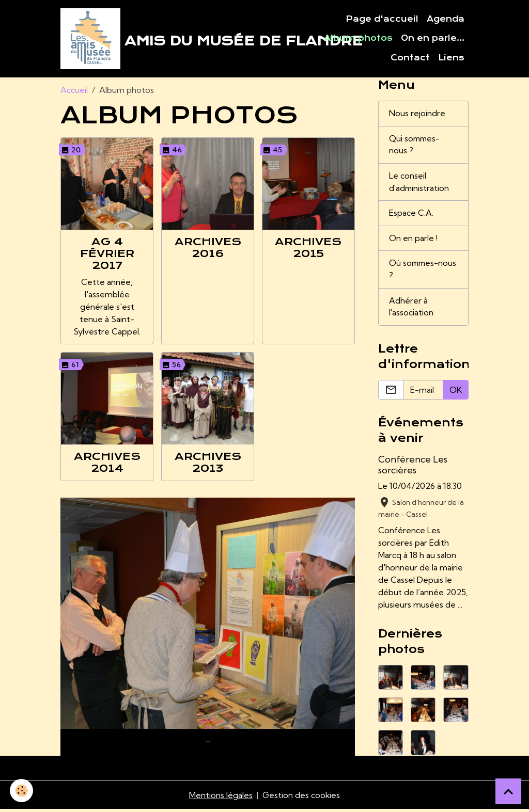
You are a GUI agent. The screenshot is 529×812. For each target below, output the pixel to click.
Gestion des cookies (301, 798)
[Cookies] (22, 791)
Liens (451, 58)
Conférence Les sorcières (413, 468)
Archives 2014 (107, 463)
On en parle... (433, 39)
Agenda (446, 20)
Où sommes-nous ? (415, 272)
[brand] (182, 39)
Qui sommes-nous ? (415, 146)
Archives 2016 (208, 249)
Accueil (74, 91)
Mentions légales (220, 798)
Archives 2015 (308, 249)
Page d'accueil (382, 20)
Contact (410, 58)
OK (456, 393)
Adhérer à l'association (411, 310)
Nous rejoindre (417, 115)
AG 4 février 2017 (107, 254)
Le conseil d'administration (420, 184)
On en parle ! (413, 241)
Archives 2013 (208, 463)
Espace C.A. (411, 215)
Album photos (358, 39)
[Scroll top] (508, 791)
